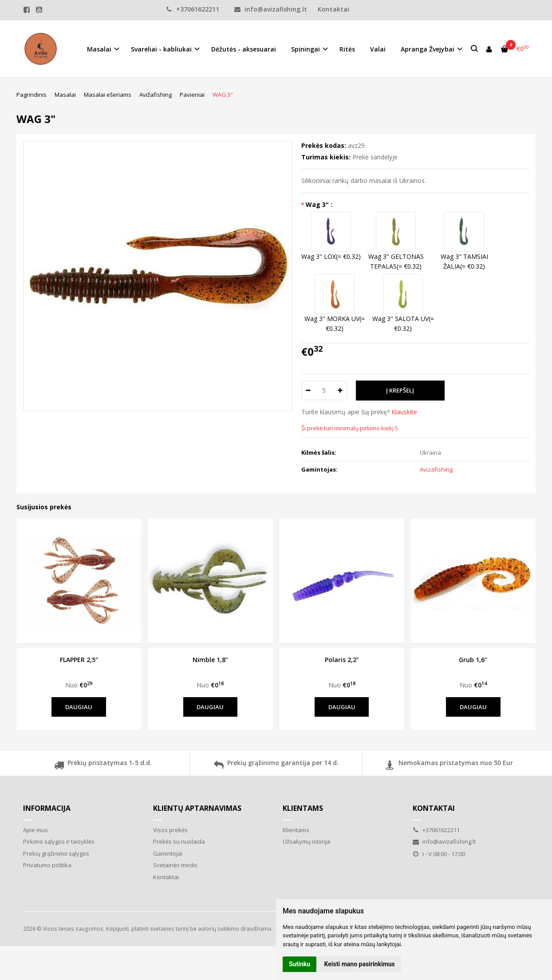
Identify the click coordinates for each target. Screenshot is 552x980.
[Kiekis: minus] (308, 390)
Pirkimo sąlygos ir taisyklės (59, 841)
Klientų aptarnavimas (197, 808)
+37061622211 (193, 9)
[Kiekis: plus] (341, 390)
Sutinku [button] (300, 964)
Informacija (47, 808)
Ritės (347, 49)
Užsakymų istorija (306, 841)
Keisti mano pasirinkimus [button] (360, 964)
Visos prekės (170, 830)
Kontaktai (333, 9)
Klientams (303, 808)
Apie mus (35, 830)
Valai (378, 49)
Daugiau (79, 707)
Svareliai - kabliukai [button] (161, 49)
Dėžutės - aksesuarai (244, 49)
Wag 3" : (319, 204)
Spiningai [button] (306, 49)
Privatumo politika (47, 865)
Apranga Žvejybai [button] (428, 49)
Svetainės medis (175, 865)
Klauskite (404, 412)
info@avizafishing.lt (271, 9)
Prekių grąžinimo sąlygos (56, 853)
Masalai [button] (99, 49)
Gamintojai (168, 853)
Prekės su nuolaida (179, 841)
